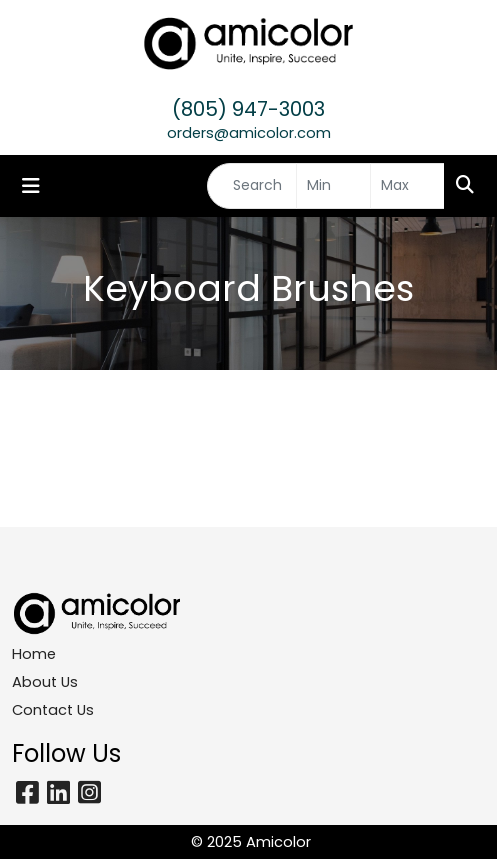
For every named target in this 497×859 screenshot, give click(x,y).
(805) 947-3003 (248, 109)
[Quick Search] (252, 186)
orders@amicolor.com (249, 133)
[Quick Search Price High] (407, 186)
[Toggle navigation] (31, 186)
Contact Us (53, 710)
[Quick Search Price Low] (333, 186)
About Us (45, 682)
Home (34, 654)
